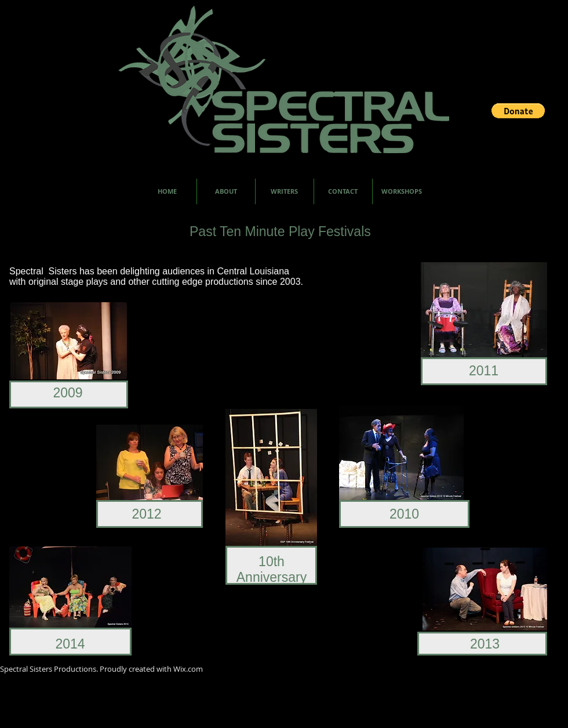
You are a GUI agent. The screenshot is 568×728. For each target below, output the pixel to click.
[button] (518, 111)
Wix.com (188, 669)
